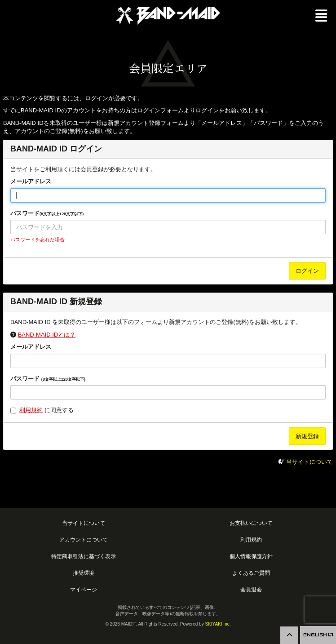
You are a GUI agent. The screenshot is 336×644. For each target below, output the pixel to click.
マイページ (84, 589)
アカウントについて (84, 540)
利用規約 (31, 410)
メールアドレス (31, 181)
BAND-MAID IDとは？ (47, 335)
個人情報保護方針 (251, 556)
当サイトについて (309, 462)
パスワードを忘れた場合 (38, 240)
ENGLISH (318, 635)
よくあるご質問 (251, 573)
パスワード (47, 213)
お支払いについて (251, 523)
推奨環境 (84, 573)
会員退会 (251, 589)
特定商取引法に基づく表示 (84, 556)
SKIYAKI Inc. (218, 624)
